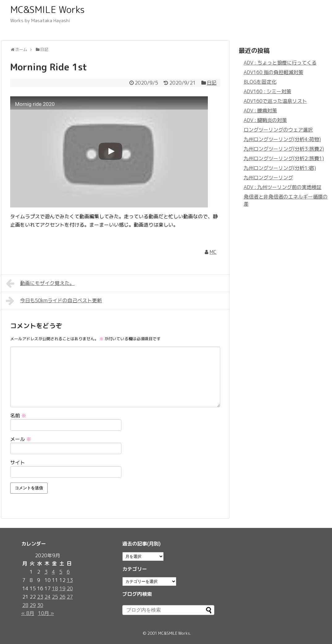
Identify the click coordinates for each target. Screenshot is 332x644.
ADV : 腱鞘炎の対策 (265, 120)
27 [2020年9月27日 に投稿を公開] (70, 597)
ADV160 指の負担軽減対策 (273, 72)
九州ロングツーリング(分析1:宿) (280, 168)
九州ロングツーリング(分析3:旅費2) (284, 149)
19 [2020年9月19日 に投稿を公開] (62, 588)
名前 (18, 416)
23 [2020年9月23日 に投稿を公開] (40, 597)
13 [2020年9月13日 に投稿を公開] (70, 580)
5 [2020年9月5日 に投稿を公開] (61, 572)
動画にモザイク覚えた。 (40, 283)
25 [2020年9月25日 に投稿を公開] (55, 597)
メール (21, 439)
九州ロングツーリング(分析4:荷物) (282, 139)
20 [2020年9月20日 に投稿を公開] (70, 588)
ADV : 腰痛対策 (260, 111)
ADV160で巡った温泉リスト (275, 101)
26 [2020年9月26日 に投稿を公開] (62, 597)
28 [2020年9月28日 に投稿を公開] (25, 605)
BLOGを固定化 (260, 82)
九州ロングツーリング (268, 178)
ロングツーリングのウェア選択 (278, 130)
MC (213, 252)
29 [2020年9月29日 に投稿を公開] (33, 605)
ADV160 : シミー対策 (267, 91)
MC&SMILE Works (47, 10)
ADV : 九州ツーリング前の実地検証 (283, 187)
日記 (212, 83)
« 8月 (28, 613)
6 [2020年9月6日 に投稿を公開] (68, 572)
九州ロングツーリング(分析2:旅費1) (284, 158)
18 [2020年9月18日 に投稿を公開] (55, 588)
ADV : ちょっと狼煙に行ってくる (280, 63)
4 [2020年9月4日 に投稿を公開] (53, 572)
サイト (18, 462)
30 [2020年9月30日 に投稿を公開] (40, 605)
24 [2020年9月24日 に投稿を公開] (48, 597)
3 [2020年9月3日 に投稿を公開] (46, 572)
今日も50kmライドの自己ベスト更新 (54, 301)
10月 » (46, 613)
